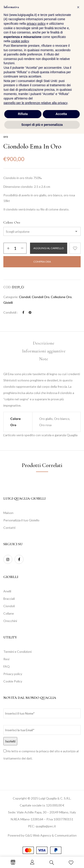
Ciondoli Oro (41, 297)
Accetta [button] (61, 848)
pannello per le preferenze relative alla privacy (36, 837)
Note (44, 359)
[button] (76, 12)
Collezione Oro (43, 131)
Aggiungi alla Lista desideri (75, 248)
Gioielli (8, 302)
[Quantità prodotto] (15, 248)
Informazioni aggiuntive (44, 351)
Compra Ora (42, 262)
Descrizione (44, 343)
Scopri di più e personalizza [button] (42, 859)
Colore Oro (12, 222)
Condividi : (11, 312)
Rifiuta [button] (23, 848)
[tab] (44, 343)
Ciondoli (25, 297)
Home (7, 131)
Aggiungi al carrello (49, 248)
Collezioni (22, 131)
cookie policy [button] (20, 775)
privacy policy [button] (36, 758)
